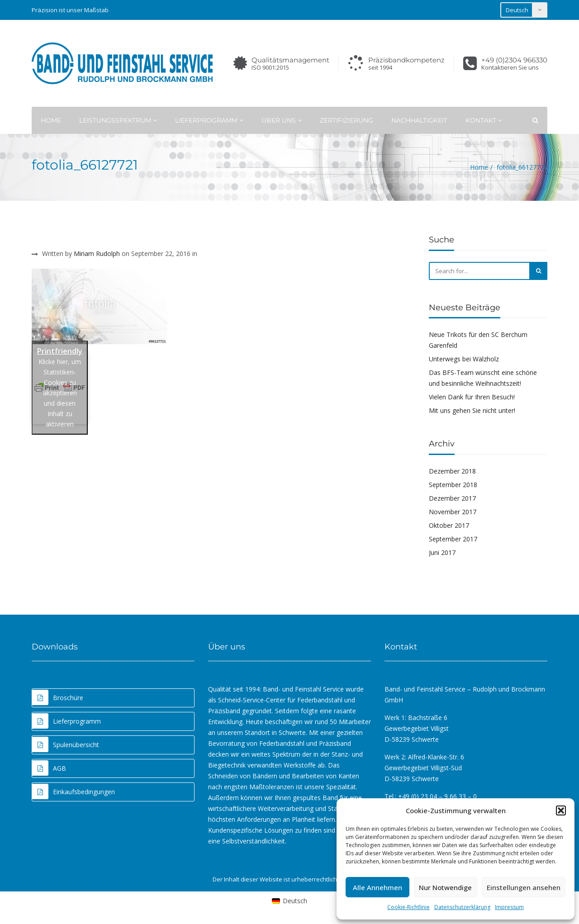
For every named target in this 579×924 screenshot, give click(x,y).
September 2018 (453, 485)
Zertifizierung (346, 120)
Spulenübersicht (66, 744)
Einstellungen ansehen (524, 887)
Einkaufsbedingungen (74, 791)
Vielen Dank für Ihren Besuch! (472, 397)
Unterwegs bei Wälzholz (464, 359)
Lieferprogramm (209, 120)
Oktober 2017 (449, 525)
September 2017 (453, 539)
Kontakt (484, 120)
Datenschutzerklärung (462, 907)
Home (51, 120)
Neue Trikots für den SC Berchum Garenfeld (478, 340)
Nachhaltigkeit (419, 120)
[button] (561, 810)
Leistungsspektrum (118, 120)
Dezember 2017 (452, 498)
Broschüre (58, 697)
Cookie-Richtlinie (408, 907)
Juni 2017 (442, 552)
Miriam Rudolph (97, 254)
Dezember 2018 (452, 471)
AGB (49, 768)
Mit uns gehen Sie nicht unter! (472, 410)
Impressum (509, 907)
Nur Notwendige (445, 887)
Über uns (282, 120)
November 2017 (453, 512)
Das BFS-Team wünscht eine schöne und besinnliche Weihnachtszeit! (483, 378)
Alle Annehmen (377, 887)
